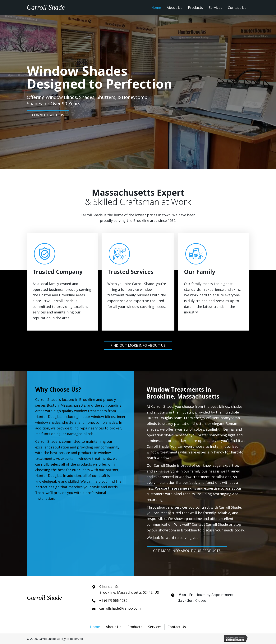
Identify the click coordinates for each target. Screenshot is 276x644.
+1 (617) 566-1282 (113, 600)
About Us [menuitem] (114, 627)
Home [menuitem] (95, 627)
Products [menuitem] (135, 627)
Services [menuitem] (155, 627)
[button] (48, 115)
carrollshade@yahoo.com (120, 608)
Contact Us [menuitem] (177, 627)
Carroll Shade (46, 7)
